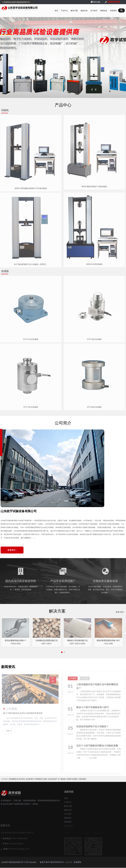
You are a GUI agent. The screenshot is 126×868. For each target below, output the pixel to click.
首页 (56, 11)
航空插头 (22, 779)
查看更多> (12, 550)
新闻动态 (104, 11)
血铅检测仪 (30, 779)
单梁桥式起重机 (72, 779)
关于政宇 (94, 11)
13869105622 (113, 2)
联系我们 (114, 11)
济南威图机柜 (13, 779)
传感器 (5, 271)
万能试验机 (82, 779)
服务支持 (84, 11)
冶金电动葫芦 (52, 779)
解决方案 (74, 11)
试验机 (5, 110)
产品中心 (64, 11)
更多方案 (120, 612)
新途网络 (78, 862)
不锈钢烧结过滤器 (41, 779)
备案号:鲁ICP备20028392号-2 (52, 862)
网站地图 (97, 2)
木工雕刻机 (62, 779)
